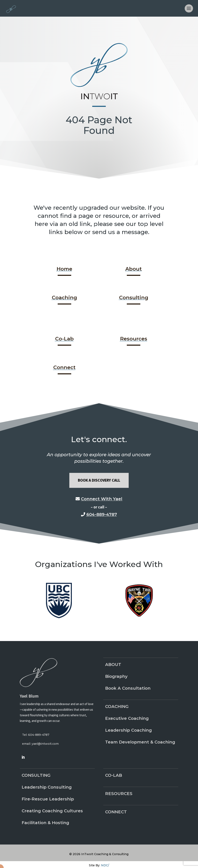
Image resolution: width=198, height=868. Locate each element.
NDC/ (105, 865)
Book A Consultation (128, 688)
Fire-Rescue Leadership (48, 799)
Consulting (134, 298)
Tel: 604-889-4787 (36, 735)
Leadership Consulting (47, 787)
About (134, 269)
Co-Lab (64, 339)
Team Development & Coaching (140, 742)
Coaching (64, 298)
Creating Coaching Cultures (52, 811)
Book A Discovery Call (99, 480)
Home (64, 269)
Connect (64, 367)
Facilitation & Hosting (45, 823)
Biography (116, 676)
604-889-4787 (102, 514)
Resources (134, 339)
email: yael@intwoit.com (40, 744)
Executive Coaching (127, 718)
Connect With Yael (102, 499)
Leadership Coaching (128, 730)
